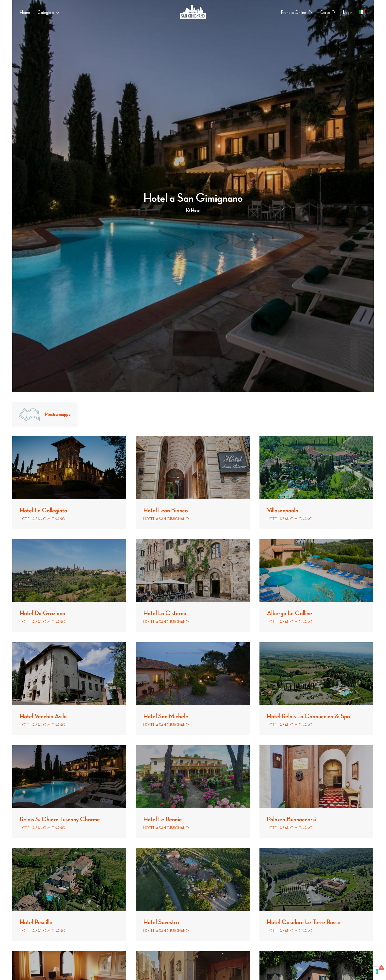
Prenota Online (297, 12)
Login (348, 12)
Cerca (328, 12)
